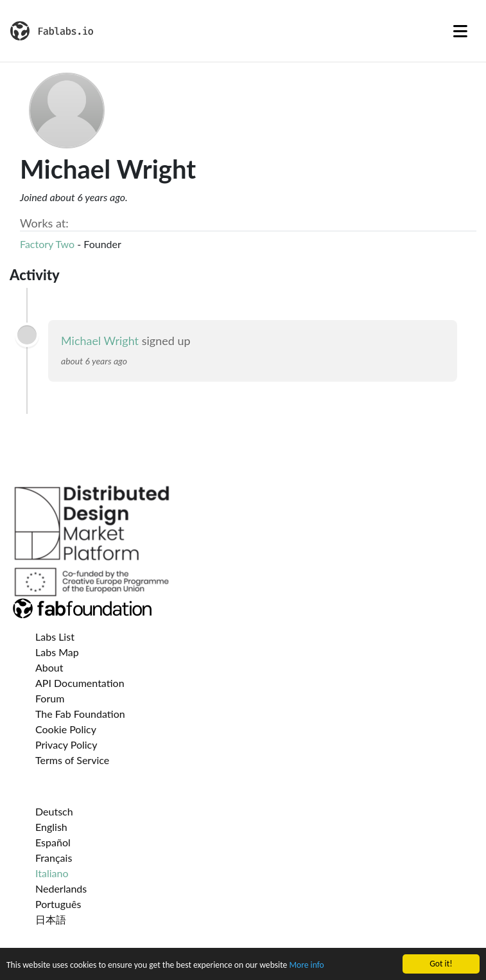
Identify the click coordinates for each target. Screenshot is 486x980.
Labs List (55, 637)
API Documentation (80, 683)
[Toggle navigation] (460, 31)
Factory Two (47, 244)
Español (53, 842)
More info (306, 966)
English (51, 827)
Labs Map (57, 652)
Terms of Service (72, 760)
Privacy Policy (66, 744)
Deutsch (54, 811)
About (49, 667)
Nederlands (61, 888)
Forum (50, 698)
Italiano (52, 873)
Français (54, 858)
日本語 (51, 919)
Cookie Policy (66, 729)
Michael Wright (100, 341)
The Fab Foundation (80, 714)
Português (58, 904)
